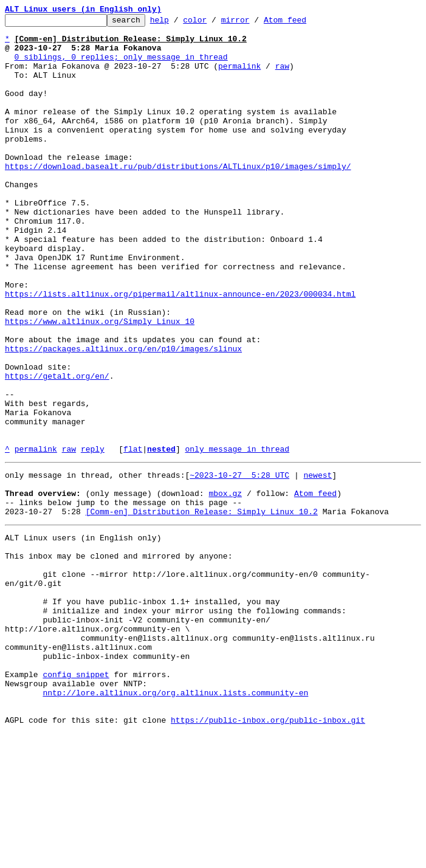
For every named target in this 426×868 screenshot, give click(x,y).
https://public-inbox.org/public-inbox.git (268, 855)
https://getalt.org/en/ (57, 449)
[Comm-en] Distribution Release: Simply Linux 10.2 (202, 608)
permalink (239, 77)
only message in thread (237, 536)
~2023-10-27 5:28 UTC (239, 564)
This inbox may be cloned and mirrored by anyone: (119, 658)
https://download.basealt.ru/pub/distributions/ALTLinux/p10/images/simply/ (178, 197)
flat (133, 536)
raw (282, 77)
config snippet (76, 800)
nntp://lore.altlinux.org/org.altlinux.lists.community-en (175, 822)
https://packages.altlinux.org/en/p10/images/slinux (123, 416)
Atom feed (304, 23)
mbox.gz (225, 586)
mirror (254, 23)
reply (93, 536)
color (214, 23)
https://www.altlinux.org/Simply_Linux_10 (100, 383)
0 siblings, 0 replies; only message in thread (121, 66)
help (178, 23)
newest (318, 564)
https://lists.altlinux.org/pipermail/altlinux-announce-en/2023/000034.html (180, 350)
